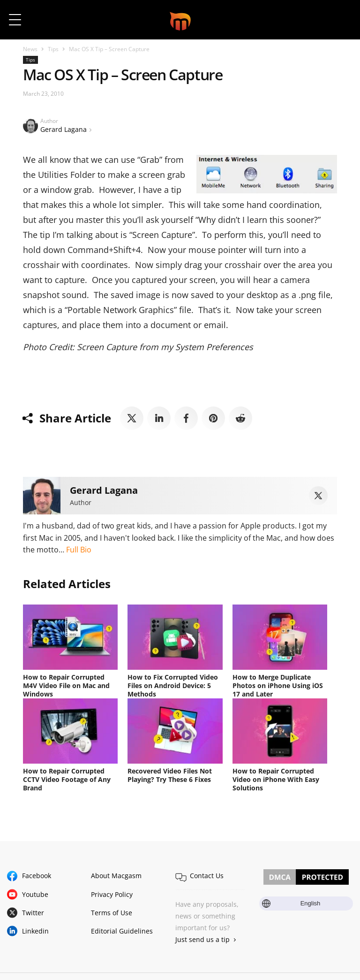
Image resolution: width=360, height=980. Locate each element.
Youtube (35, 894)
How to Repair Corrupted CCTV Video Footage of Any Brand (67, 779)
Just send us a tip (202, 939)
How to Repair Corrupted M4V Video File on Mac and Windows (66, 685)
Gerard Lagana (64, 129)
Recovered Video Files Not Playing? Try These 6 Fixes (170, 775)
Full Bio (79, 550)
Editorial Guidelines (122, 931)
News (30, 49)
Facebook (37, 876)
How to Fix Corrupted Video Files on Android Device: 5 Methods (173, 685)
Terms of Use (112, 913)
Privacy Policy (112, 894)
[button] (340, 20)
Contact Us (207, 876)
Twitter (33, 913)
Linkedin (35, 931)
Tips (53, 49)
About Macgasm (116, 876)
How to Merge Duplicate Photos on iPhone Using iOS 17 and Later (278, 685)
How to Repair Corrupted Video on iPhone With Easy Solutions (276, 779)
